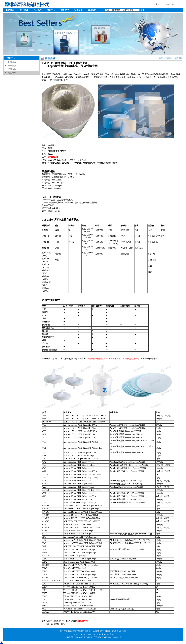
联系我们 (92, 10)
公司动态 (12, 62)
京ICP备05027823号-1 (105, 634)
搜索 (142, 10)
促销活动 (12, 69)
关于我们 (24, 10)
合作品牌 (12, 66)
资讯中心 (51, 10)
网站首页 (10, 10)
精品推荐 (12, 73)
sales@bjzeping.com (88, 634)
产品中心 (37, 10)
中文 (158, 4)
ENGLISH (170, 4)
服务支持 (65, 10)
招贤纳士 (78, 10)
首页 (161, 58)
